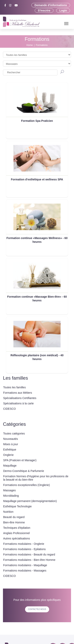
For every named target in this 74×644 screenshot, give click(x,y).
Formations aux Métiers (18, 393)
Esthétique (10, 450)
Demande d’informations (51, 5)
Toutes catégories (14, 433)
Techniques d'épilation (17, 528)
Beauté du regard (14, 517)
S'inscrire (44, 10)
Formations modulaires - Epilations (24, 549)
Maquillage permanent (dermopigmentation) (30, 501)
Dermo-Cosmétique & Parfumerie (24, 471)
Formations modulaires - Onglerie (24, 544)
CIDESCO (9, 409)
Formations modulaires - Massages (25, 571)
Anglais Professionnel (16, 533)
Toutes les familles (14, 387)
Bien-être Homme (14, 522)
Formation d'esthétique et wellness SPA (37, 179)
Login (63, 10)
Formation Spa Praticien (37, 121)
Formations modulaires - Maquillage (25, 565)
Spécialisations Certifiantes (20, 398)
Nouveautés (11, 439)
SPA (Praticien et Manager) (20, 460)
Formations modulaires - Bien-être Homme (29, 560)
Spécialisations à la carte (18, 403)
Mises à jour (11, 444)
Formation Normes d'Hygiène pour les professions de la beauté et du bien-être (36, 478)
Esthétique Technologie (17, 506)
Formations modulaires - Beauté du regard (29, 554)
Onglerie (8, 455)
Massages (9, 490)
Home (30, 45)
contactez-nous (37, 609)
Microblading (11, 496)
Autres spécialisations (16, 538)
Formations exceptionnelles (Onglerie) (27, 485)
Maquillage (10, 466)
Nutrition (8, 512)
